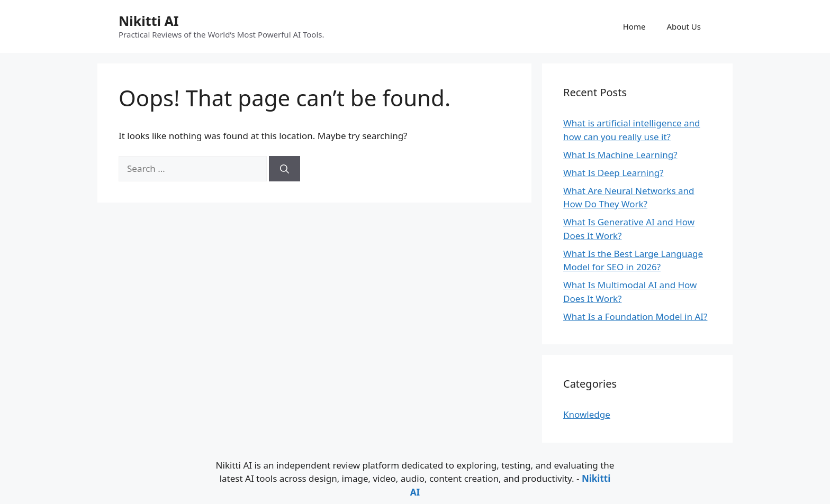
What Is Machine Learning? (620, 155)
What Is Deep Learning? (613, 173)
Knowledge (587, 414)
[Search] (285, 169)
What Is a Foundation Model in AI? (635, 317)
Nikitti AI (148, 21)
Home (634, 26)
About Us (684, 26)
